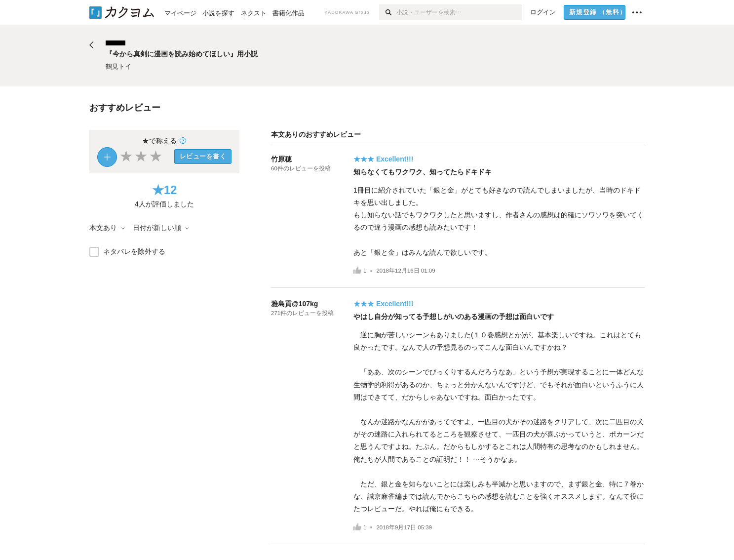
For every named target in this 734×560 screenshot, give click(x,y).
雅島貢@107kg (294, 304)
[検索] (388, 12)
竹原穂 (281, 159)
